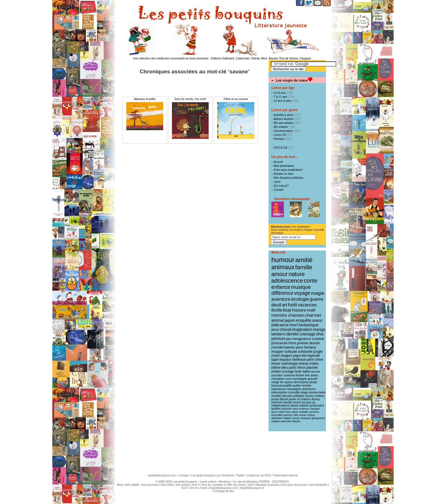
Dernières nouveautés (292, 199)
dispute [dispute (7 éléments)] (296, 421)
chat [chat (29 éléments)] (309, 315)
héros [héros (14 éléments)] (301, 368)
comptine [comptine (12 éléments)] (278, 379)
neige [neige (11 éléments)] (275, 382)
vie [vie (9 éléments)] (304, 402)
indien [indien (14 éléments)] (314, 364)
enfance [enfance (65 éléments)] (281, 287)
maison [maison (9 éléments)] (306, 399)
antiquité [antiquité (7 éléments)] (306, 418)
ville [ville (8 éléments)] (296, 415)
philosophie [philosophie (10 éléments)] (279, 392)
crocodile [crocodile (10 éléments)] (294, 392)
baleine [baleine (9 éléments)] (304, 406)
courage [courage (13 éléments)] (288, 372)
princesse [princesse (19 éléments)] (279, 343)
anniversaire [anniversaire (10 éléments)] (317, 392)
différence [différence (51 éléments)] (282, 293)
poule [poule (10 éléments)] (275, 399)
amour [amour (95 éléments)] (280, 274)
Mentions (225, 482)
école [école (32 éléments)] (277, 310)
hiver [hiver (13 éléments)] (298, 372)
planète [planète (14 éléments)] (312, 368)
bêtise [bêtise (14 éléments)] (276, 368)
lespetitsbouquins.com (162, 475)
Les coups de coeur (292, 80)
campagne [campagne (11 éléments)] (294, 389)
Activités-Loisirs (283, 115)
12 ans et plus (282, 101)
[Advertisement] (223, 450)
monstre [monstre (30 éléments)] (279, 315)
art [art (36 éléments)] (285, 305)
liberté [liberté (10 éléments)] (284, 399)
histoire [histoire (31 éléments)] (299, 310)
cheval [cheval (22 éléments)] (285, 329)
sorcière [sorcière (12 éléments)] (277, 375)
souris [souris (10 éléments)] (309, 396)
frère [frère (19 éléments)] (292, 343)
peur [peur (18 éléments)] (300, 347)
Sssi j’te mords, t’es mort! (190, 99)
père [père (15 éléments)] (310, 360)
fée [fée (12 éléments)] (307, 375)
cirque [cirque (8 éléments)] (311, 415)
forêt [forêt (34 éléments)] (293, 305)
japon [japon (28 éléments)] (290, 320)
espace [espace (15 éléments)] (285, 360)
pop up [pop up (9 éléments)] (311, 402)
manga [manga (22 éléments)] (319, 329)
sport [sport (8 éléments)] (274, 412)
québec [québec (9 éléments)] (276, 409)
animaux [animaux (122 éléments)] (283, 267)
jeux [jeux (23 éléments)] (275, 329)
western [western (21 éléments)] (278, 334)
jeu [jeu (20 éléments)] (289, 339)
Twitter (240, 475)
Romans (279, 139)
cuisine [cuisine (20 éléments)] (318, 339)
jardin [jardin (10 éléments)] (292, 399)
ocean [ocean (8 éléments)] (303, 415)
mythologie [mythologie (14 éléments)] (289, 364)
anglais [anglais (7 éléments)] (276, 421)
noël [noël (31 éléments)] (311, 310)
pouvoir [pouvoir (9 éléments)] (287, 409)
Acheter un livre (283, 174)
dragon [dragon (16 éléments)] (286, 356)
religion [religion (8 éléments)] (288, 418)
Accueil (278, 162)
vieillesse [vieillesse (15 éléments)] (299, 360)
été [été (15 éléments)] (304, 356)
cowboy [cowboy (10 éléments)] (319, 396)
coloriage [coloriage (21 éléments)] (307, 334)
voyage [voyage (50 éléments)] (302, 293)
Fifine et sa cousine (236, 99)
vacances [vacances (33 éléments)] (307, 305)
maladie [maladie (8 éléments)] (303, 412)
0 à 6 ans (279, 93)
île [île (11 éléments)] (282, 382)
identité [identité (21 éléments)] (292, 334)
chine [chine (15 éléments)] (319, 360)
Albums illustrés (284, 119)
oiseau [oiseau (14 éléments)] (304, 364)
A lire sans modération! (288, 170)
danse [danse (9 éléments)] (295, 406)
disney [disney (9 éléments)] (316, 399)
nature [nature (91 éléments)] (297, 274)
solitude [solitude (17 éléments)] (291, 351)
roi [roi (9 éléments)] (299, 399)
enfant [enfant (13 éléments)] (276, 372)
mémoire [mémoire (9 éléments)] (277, 402)
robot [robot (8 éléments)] (282, 412)
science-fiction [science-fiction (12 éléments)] (294, 375)
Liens (277, 182)
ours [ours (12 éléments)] (288, 379)
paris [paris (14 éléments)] (292, 368)
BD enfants (281, 127)
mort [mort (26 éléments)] (293, 325)
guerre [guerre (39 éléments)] (317, 299)
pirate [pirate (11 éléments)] (313, 382)
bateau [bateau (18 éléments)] (289, 347)
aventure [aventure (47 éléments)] (281, 299)
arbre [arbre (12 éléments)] (314, 375)
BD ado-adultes (283, 123)
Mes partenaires (284, 166)
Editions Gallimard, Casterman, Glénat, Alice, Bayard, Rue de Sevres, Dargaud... (262, 58)
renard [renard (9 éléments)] (297, 402)
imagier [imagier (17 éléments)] (277, 351)
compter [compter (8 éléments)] (315, 409)
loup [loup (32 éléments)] (287, 310)
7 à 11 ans (280, 97)
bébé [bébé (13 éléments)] (306, 372)
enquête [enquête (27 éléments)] (304, 320)
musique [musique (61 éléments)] (301, 287)
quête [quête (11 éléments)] (297, 385)
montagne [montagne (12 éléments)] (300, 379)
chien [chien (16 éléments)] (276, 356)
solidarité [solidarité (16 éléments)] (305, 352)
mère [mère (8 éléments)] (295, 409)
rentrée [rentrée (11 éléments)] (306, 385)
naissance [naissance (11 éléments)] (278, 389)
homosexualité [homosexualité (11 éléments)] (282, 385)
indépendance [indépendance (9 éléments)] (281, 406)
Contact (278, 190)
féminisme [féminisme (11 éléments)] (301, 382)
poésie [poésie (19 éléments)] (303, 343)
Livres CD (280, 135)
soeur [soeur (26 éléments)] (317, 320)
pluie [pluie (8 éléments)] (295, 412)
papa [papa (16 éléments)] (297, 356)
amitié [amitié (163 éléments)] (304, 260)
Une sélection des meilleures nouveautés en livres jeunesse (171, 58)
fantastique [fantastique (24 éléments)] (309, 325)
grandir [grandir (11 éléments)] (313, 379)
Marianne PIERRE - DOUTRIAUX (268, 482)
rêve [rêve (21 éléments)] (320, 334)
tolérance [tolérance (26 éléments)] (280, 325)
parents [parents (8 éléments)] (288, 415)
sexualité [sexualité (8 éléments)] (277, 415)
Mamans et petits (145, 99)
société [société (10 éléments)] (276, 396)
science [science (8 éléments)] (304, 409)
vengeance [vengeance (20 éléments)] (302, 339)
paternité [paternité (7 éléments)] (286, 421)
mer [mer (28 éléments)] (318, 315)
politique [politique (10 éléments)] (299, 396)
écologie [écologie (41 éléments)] (300, 299)
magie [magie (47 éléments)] (318, 293)
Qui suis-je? (281, 186)
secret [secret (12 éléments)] (315, 372)
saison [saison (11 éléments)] (289, 382)
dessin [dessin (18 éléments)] (315, 343)
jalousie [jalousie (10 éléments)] (287, 396)
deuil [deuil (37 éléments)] (276, 305)
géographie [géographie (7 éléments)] (318, 418)
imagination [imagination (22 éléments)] (302, 329)
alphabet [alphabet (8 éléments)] (277, 418)
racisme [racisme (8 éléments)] (314, 412)
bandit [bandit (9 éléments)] (288, 402)
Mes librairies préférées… (290, 178)
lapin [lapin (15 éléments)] (275, 360)
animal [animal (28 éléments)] (278, 320)
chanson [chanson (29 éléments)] (296, 315)
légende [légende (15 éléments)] (313, 356)
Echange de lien (224, 491)
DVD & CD (280, 148)
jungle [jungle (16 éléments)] (318, 352)
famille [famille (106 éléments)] (304, 267)
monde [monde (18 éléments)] (277, 347)
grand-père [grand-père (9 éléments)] (317, 406)
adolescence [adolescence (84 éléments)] (287, 281)
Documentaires (283, 131)
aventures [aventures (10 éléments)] (309, 389)
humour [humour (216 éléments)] (283, 260)
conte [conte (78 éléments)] (311, 281)
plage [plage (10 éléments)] (304, 392)
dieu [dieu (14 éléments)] (285, 368)
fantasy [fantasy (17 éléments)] (310, 347)
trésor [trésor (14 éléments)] (276, 364)
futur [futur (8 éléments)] (288, 412)
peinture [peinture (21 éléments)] (278, 339)
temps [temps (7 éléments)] (296, 418)
